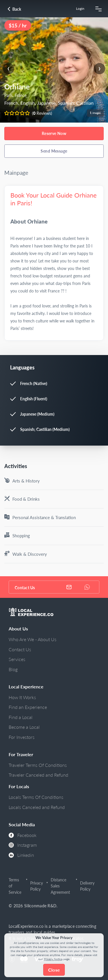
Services (17, 659)
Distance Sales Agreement (60, 886)
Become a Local (24, 727)
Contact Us (20, 649)
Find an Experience (28, 707)
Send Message (54, 151)
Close (54, 970)
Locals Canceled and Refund (37, 807)
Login (80, 9)
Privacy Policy (37, 886)
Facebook (23, 835)
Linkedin (21, 855)
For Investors (22, 737)
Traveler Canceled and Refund (38, 775)
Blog (13, 669)
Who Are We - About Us (33, 639)
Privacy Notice (53, 959)
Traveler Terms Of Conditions (38, 765)
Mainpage (16, 173)
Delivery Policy (87, 886)
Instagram (23, 845)
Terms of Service (15, 886)
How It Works (22, 697)
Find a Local (21, 717)
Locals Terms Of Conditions (36, 797)
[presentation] (8, 68)
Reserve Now (54, 133)
